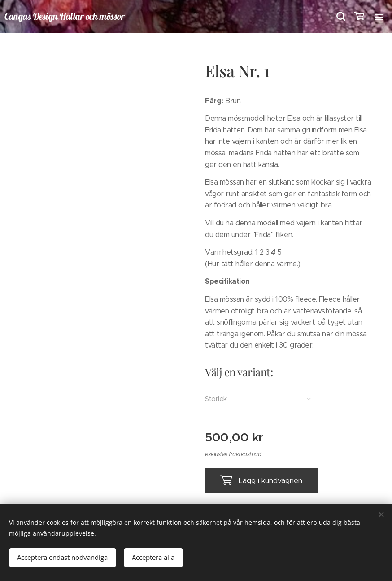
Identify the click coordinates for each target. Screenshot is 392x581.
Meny (379, 17)
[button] (340, 17)
